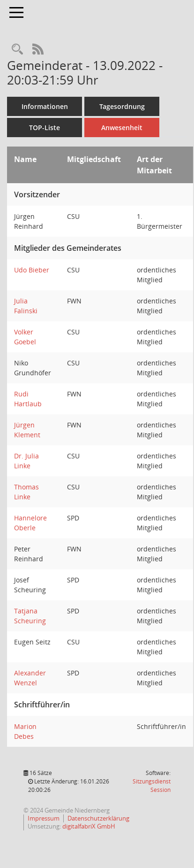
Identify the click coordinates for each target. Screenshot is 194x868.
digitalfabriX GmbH (89, 826)
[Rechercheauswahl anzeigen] (17, 50)
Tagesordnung (122, 106)
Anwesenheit (122, 128)
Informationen (45, 106)
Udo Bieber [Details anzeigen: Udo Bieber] (32, 270)
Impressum (44, 818)
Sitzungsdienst (152, 786)
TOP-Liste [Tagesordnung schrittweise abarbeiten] (45, 128)
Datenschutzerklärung (98, 818)
